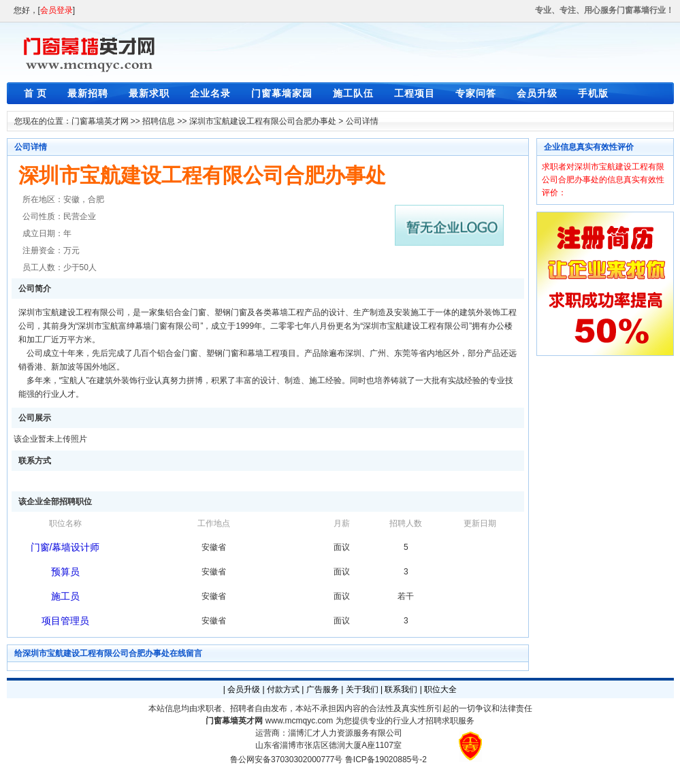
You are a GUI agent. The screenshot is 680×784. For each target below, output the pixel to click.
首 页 (36, 93)
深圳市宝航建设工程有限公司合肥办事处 (263, 121)
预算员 (65, 572)
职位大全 (440, 689)
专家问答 (476, 93)
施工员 (65, 596)
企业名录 (210, 93)
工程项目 (415, 93)
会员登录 (56, 10)
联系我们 (401, 689)
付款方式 (283, 689)
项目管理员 (65, 621)
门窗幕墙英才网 (100, 121)
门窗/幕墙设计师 (65, 547)
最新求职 (149, 93)
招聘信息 (159, 121)
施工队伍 (353, 93)
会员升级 (537, 93)
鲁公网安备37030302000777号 (286, 759)
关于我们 (362, 689)
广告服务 (323, 689)
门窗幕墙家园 (282, 93)
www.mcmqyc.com (299, 721)
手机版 (593, 93)
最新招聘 (88, 93)
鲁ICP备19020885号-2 (386, 759)
